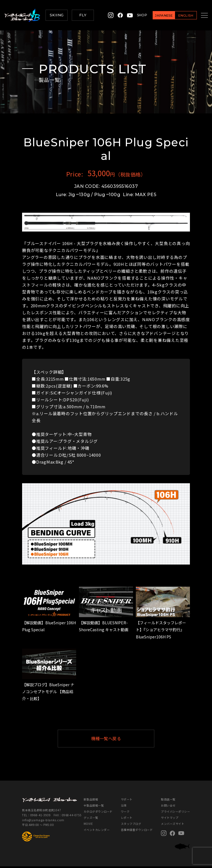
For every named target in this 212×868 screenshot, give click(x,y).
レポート (127, 819)
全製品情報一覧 (94, 807)
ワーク (125, 813)
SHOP (135, 15)
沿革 (124, 807)
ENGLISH (179, 15)
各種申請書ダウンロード (137, 831)
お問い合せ (168, 807)
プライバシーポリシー (175, 813)
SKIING (57, 15)
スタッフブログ (131, 825)
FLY (83, 15)
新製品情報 (91, 801)
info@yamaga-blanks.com (40, 821)
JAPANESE (157, 15)
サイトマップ (170, 819)
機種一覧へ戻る (120, 739)
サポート (127, 801)
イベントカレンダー (97, 831)
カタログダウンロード (98, 813)
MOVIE (88, 825)
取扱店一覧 (168, 801)
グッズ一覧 (91, 819)
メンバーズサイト (173, 825)
